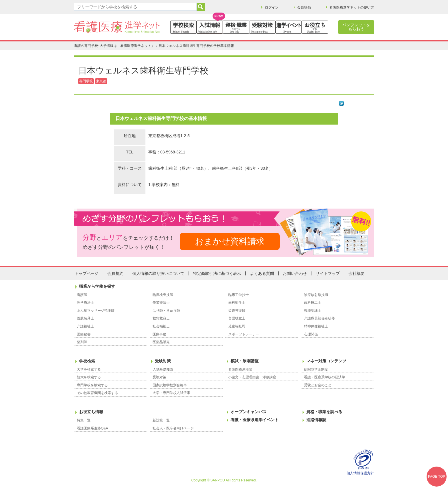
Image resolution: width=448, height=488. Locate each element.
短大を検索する (89, 377)
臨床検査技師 (163, 295)
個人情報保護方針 (360, 473)
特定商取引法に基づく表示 (217, 273)
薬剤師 (82, 342)
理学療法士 (85, 303)
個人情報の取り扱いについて (158, 273)
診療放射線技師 (316, 295)
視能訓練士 (313, 311)
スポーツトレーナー (244, 334)
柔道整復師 (237, 311)
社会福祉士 (161, 326)
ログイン (272, 7)
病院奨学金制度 (316, 369)
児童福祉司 (237, 326)
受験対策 (163, 361)
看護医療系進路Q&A (92, 428)
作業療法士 (161, 303)
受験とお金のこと (318, 385)
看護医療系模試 (240, 369)
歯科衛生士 (237, 303)
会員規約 (115, 273)
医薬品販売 (161, 342)
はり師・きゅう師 (166, 311)
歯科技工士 (313, 303)
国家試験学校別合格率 (170, 385)
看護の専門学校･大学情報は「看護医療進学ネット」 (114, 46)
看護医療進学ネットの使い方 (352, 7)
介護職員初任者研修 (319, 318)
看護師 (82, 295)
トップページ (87, 273)
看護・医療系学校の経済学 (325, 377)
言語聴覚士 (237, 318)
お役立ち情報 (91, 412)
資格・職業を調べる (324, 412)
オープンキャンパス (249, 412)
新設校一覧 (161, 420)
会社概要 (357, 273)
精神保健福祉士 (316, 326)
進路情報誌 (316, 420)
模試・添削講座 (245, 361)
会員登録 (304, 7)
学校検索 (87, 361)
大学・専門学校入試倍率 (171, 393)
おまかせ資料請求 (230, 241)
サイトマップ (328, 273)
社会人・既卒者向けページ (173, 428)
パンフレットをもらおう (356, 27)
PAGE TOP (437, 477)
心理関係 (311, 334)
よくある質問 (262, 273)
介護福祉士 (85, 326)
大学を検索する (89, 369)
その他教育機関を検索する (97, 393)
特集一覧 (84, 420)
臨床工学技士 (239, 295)
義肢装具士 (85, 318)
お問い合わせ (295, 273)
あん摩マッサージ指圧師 (96, 311)
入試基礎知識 (163, 369)
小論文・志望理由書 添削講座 (252, 377)
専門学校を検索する (92, 385)
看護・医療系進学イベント (255, 420)
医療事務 (159, 334)
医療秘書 (84, 334)
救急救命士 (161, 318)
